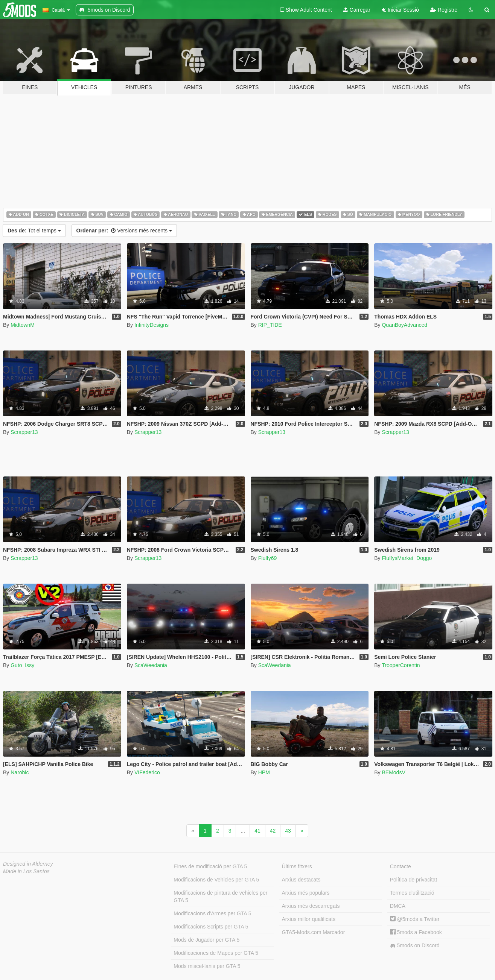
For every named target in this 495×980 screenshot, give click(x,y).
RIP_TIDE (270, 325)
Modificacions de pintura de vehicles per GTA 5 (220, 897)
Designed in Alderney (28, 864)
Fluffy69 (268, 558)
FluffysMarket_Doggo (407, 558)
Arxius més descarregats (311, 906)
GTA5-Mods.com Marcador (314, 932)
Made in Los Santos (26, 871)
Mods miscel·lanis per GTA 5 (207, 966)
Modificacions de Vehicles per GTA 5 (216, 880)
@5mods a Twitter (415, 919)
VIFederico (147, 772)
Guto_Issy (22, 665)
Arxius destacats (301, 880)
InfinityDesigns (152, 325)
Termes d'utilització (412, 893)
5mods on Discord (415, 946)
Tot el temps (34, 231)
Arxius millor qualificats (309, 919)
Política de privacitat (414, 880)
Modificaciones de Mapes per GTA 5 (216, 953)
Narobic (20, 772)
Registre (444, 10)
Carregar (357, 10)
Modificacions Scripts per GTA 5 (211, 927)
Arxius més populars (306, 893)
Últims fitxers (297, 866)
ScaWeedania (151, 665)
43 (288, 831)
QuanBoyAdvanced (404, 325)
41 (257, 831)
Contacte (401, 866)
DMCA (398, 906)
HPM (264, 772)
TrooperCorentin (401, 665)
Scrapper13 (24, 432)
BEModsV (393, 772)
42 (273, 831)
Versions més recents (124, 231)
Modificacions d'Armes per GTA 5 (212, 913)
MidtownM (23, 325)
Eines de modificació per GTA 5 (210, 866)
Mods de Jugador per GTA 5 (206, 940)
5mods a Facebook (416, 932)
